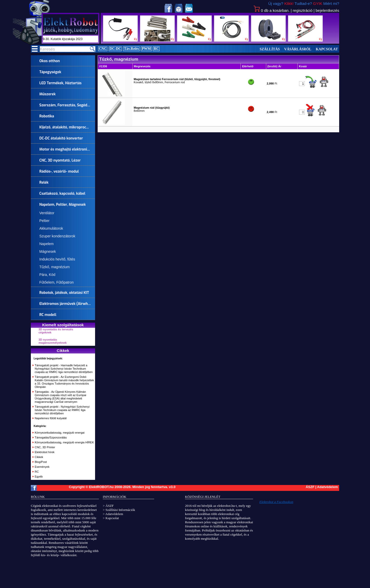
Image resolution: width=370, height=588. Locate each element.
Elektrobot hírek (45, 452)
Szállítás (270, 49)
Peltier (44, 221)
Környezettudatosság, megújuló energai (60, 433)
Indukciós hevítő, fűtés (57, 259)
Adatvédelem (327, 487)
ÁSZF (310, 487)
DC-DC (115, 49)
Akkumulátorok (51, 228)
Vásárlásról (298, 49)
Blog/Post (41, 462)
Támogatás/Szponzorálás (51, 437)
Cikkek (39, 457)
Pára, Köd (47, 275)
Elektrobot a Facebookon (276, 502)
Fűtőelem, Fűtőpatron (57, 282)
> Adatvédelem (113, 514)
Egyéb (39, 477)
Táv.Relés (131, 49)
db (272, 10)
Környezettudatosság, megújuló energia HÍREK (64, 442)
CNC (103, 49)
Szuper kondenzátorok (57, 236)
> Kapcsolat (111, 518)
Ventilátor (47, 213)
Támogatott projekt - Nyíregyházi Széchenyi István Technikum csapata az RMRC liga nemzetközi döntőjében (62, 410)
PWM (146, 49)
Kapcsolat (327, 49)
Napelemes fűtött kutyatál (51, 418)
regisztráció (303, 10)
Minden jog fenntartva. (151, 487)
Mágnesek (48, 251)
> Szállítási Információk (119, 510)
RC (156, 49)
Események (42, 467)
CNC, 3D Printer (45, 447)
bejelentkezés (327, 10)
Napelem (47, 244)
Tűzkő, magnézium (54, 267)
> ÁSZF (108, 506)
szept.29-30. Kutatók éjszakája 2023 (64, 39)
